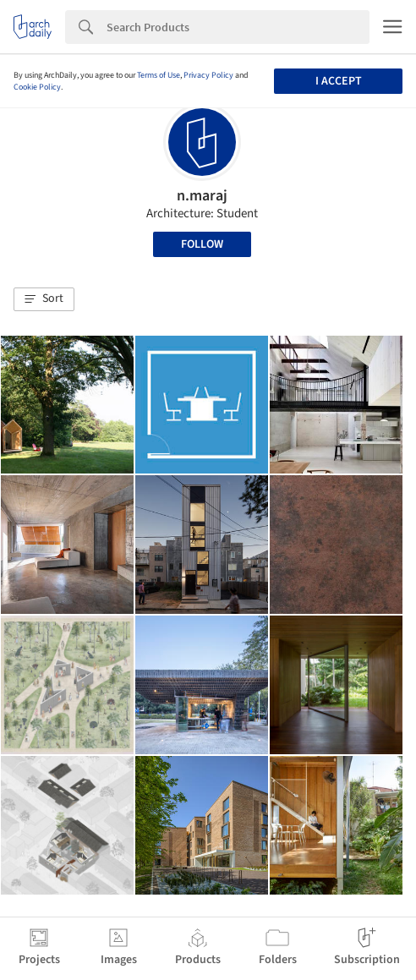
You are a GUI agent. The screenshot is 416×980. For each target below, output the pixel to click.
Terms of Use (159, 75)
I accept (339, 81)
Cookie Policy (37, 87)
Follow (202, 244)
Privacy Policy (208, 75)
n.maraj (202, 196)
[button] (44, 299)
